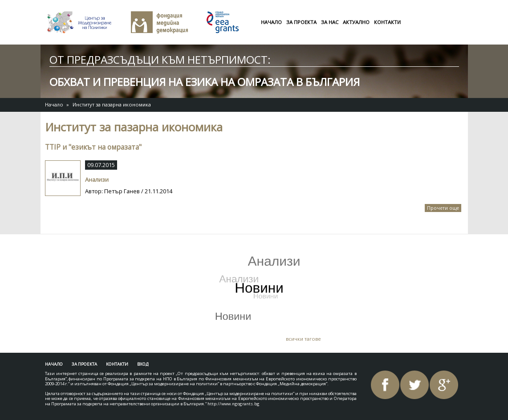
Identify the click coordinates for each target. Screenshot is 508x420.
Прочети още (444, 208)
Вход (143, 364)
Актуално (356, 22)
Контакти (387, 22)
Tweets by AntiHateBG (88, 248)
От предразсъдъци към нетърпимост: (160, 59)
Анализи (97, 179)
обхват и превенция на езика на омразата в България (205, 82)
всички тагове (303, 339)
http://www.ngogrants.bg (234, 404)
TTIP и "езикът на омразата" (93, 147)
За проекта (301, 22)
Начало (271, 22)
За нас (330, 22)
